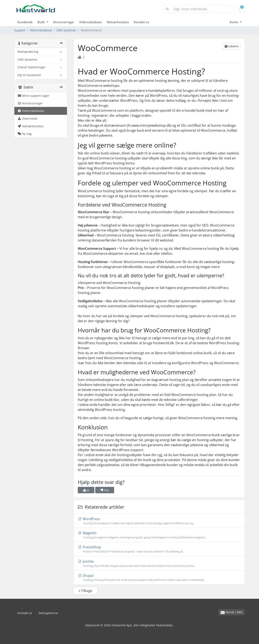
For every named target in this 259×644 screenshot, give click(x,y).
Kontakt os (141, 22)
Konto (234, 22)
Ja (86, 490)
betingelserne (48, 613)
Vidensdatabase (90, 22)
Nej (105, 490)
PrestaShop (159, 549)
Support (20, 30)
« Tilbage (85, 591)
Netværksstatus (118, 22)
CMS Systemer (66, 30)
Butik (42, 22)
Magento (159, 535)
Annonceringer (64, 22)
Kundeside (25, 22)
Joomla (159, 563)
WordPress (159, 521)
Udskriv (232, 46)
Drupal (159, 578)
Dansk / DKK (232, 612)
